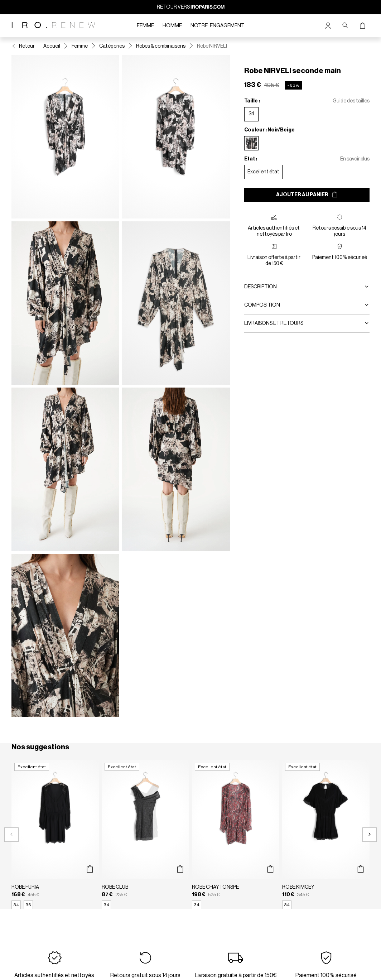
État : (251, 159)
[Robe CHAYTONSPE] (236, 835)
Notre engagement (218, 26)
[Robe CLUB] (145, 835)
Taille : (252, 101)
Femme (145, 26)
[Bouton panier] (362, 26)
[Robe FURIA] (55, 835)
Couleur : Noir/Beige (269, 130)
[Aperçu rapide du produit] (90, 869)
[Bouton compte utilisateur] (328, 26)
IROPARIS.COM (208, 7)
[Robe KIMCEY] (326, 835)
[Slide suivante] (370, 835)
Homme (172, 26)
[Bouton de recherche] (345, 26)
